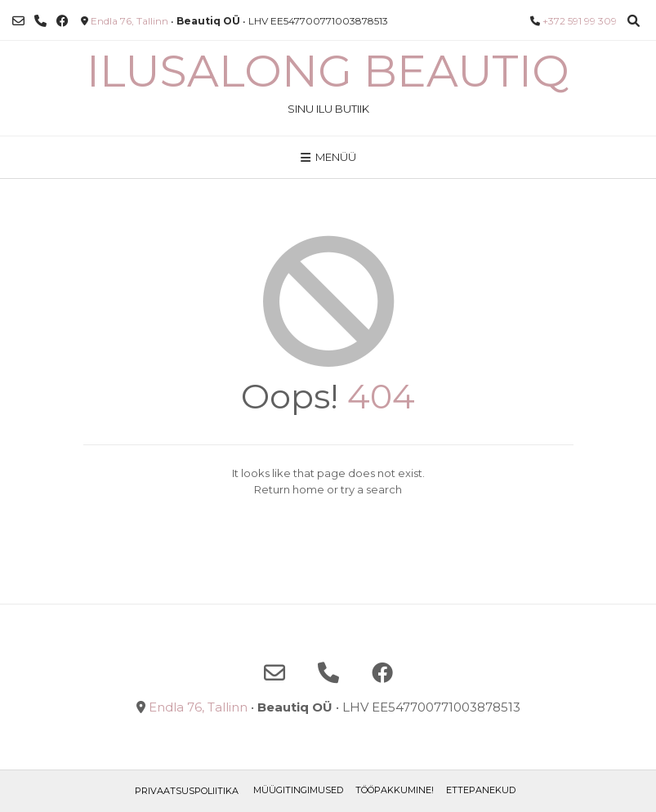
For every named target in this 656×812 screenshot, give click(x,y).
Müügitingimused (298, 790)
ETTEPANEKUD (481, 790)
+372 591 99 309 (580, 21)
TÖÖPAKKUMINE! (395, 790)
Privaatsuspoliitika (187, 791)
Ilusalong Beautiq (328, 71)
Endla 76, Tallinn (129, 21)
